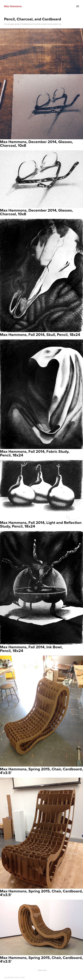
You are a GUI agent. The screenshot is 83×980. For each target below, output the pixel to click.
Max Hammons (13, 6)
